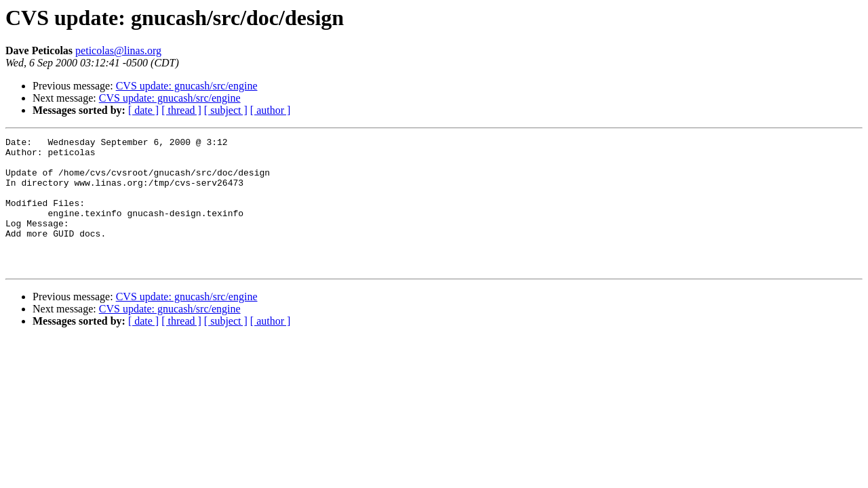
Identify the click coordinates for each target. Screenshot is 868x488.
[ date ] (143, 110)
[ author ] (271, 110)
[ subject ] (226, 110)
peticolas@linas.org (118, 50)
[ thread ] (181, 110)
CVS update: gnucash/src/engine (187, 86)
